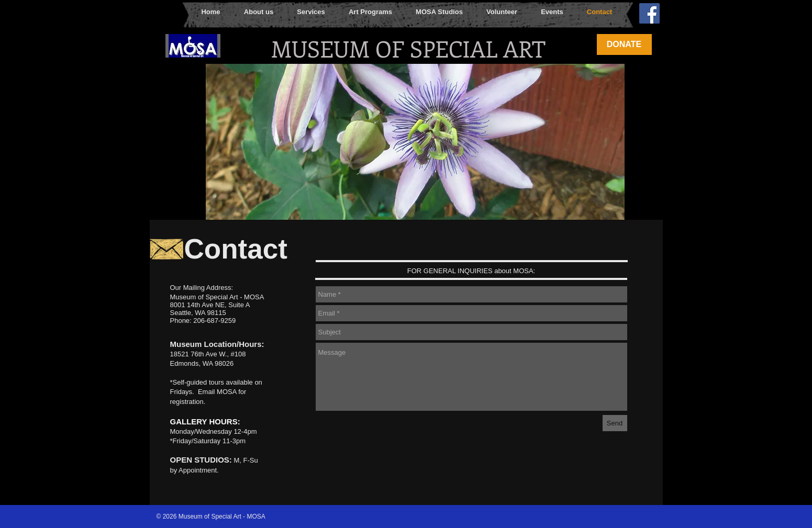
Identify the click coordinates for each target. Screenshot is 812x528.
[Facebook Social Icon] (649, 13)
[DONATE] (624, 44)
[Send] (615, 423)
